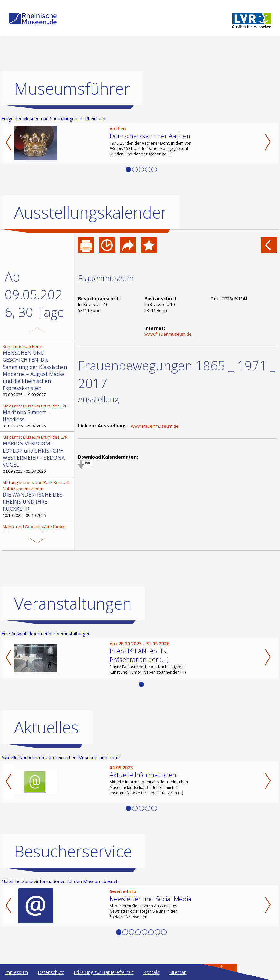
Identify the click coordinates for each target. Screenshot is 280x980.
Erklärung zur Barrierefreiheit (104, 972)
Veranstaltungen (73, 603)
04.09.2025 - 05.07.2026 (38, 454)
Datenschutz (51, 972)
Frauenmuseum (106, 278)
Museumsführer (72, 89)
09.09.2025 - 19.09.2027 (38, 370)
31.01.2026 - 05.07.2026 (38, 416)
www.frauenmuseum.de (168, 334)
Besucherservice (73, 851)
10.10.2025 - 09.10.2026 (38, 499)
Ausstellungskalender (91, 212)
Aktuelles (46, 727)
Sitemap (178, 972)
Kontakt (152, 972)
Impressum (16, 972)
